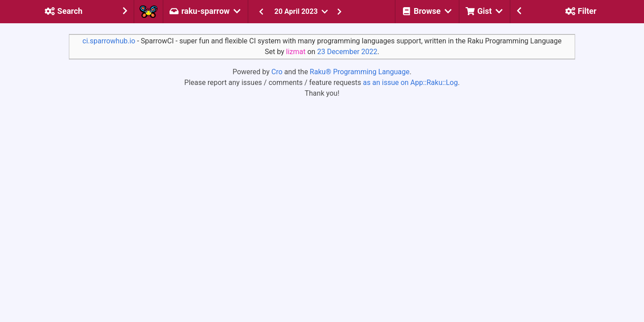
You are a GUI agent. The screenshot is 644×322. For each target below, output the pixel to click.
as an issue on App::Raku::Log (411, 83)
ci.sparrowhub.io (109, 41)
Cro (277, 72)
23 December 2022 (347, 52)
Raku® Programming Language (360, 72)
